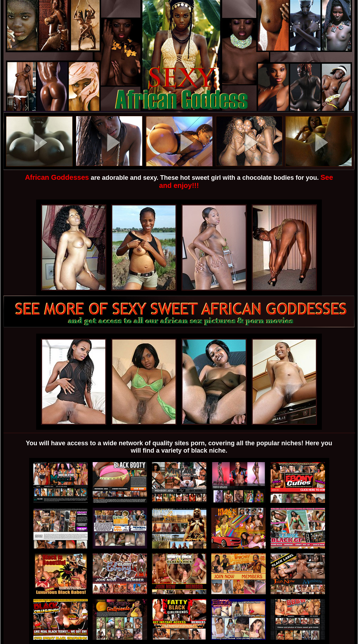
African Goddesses (57, 177)
